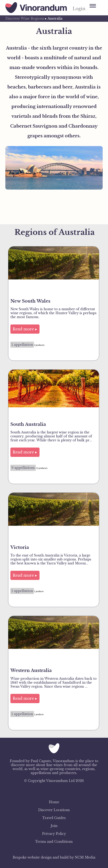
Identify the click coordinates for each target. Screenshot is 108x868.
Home (54, 802)
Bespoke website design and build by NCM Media (54, 857)
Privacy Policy (54, 834)
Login (79, 9)
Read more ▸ (25, 329)
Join (54, 826)
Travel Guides (54, 818)
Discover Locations (54, 810)
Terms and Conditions (54, 842)
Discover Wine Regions (25, 18)
